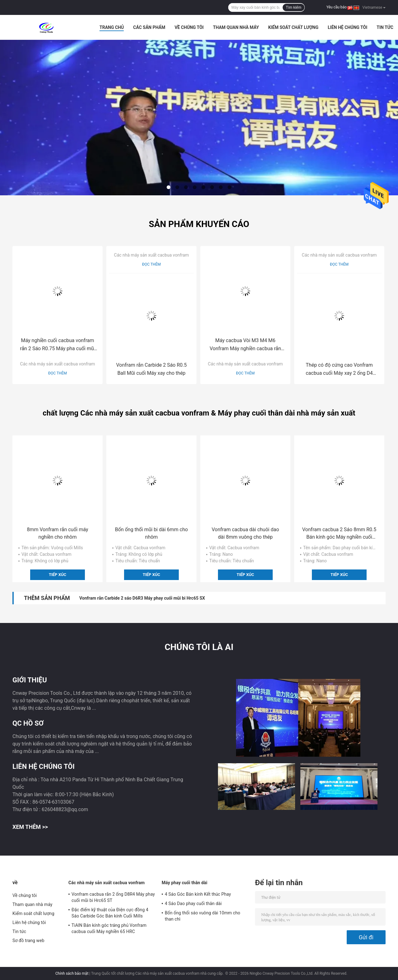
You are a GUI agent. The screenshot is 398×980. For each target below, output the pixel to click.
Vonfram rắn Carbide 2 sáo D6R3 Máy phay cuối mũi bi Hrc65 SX (142, 598)
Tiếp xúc (58, 575)
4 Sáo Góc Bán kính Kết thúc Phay (198, 894)
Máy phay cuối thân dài (185, 883)
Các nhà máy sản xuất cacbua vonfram (58, 364)
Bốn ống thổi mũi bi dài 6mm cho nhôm (151, 533)
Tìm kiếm (294, 7)
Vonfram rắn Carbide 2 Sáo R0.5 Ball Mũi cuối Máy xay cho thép (152, 369)
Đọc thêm (58, 373)
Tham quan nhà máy (236, 27)
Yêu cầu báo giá (340, 7)
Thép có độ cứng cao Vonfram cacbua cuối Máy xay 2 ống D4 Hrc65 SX (339, 370)
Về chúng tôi (189, 27)
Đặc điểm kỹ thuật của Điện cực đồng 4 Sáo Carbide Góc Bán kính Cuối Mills (110, 913)
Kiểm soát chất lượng (293, 27)
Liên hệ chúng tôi (347, 27)
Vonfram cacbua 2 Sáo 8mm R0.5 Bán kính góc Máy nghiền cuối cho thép (339, 534)
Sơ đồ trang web (28, 941)
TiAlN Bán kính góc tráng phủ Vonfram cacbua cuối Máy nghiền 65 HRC (109, 928)
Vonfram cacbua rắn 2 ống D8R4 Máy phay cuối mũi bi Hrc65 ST (113, 897)
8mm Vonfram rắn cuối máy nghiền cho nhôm (57, 533)
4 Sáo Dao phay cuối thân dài (193, 903)
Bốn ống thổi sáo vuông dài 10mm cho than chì (203, 916)
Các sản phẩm (149, 27)
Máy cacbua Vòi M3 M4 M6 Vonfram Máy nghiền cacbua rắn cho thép (245, 345)
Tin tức (385, 27)
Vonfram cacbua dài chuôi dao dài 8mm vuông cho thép (245, 533)
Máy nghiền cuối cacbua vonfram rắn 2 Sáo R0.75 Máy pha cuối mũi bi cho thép (57, 345)
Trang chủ (112, 27)
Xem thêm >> (30, 827)
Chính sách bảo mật (72, 973)
